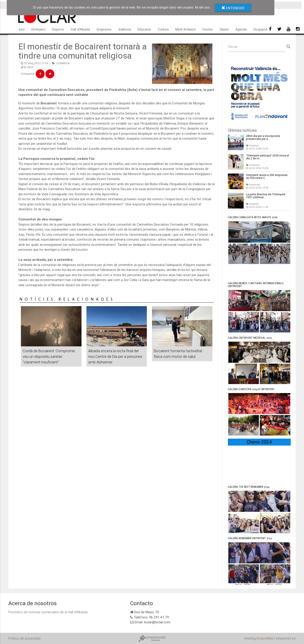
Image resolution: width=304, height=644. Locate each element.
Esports (58, 29)
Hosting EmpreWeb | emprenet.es (270, 638)
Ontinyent (38, 29)
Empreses (104, 29)
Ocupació (260, 29)
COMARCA (63, 63)
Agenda (241, 29)
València (125, 29)
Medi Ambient (186, 29)
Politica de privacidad (24, 638)
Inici (22, 29)
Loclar (239, 271)
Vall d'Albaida (80, 29)
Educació (144, 29)
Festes (208, 29)
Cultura (163, 29)
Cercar (233, 47)
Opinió (224, 29)
